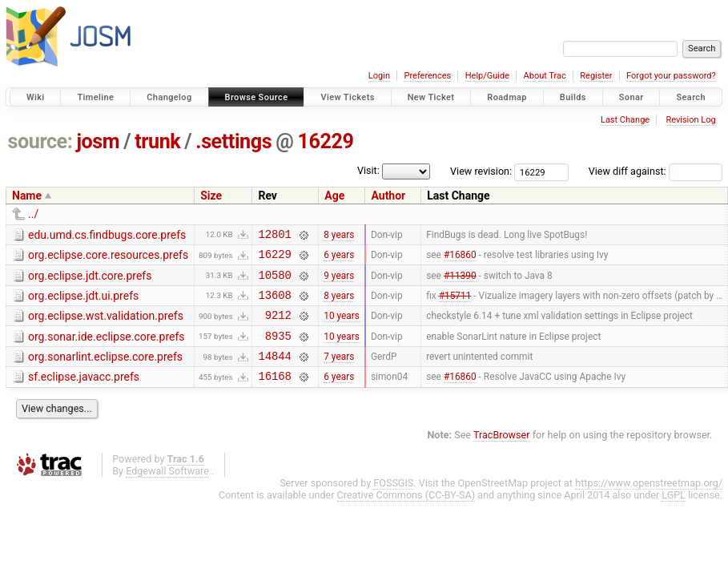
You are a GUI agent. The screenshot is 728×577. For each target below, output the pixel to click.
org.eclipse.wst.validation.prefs (106, 325)
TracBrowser (502, 454)
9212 (278, 327)
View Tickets (347, 97)
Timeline (95, 97)
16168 (274, 395)
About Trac (545, 76)
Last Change (625, 120)
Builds (573, 97)
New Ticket (431, 97)
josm (98, 141)
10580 (274, 282)
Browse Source (257, 97)
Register (596, 76)
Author (388, 196)
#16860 (460, 259)
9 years (339, 281)
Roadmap (507, 97)
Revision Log (690, 120)
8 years (339, 236)
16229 (325, 141)
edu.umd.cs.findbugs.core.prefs (107, 235)
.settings (233, 141)
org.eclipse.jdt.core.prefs (90, 280)
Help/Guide (487, 76)
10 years (342, 327)
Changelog (169, 97)
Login (379, 76)
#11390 (460, 281)
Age (334, 196)
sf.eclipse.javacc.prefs (84, 393)
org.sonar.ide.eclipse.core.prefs (107, 349)
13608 (274, 304)
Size (211, 196)
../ (33, 214)
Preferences (427, 76)
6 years (339, 259)
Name (27, 196)
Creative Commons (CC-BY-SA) (406, 514)
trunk (157, 141)
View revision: (481, 171)
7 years (339, 373)
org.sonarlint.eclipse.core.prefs (105, 371)
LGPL (674, 514)
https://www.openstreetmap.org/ (649, 502)
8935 (278, 350)
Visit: (368, 170)
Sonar (631, 97)
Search (691, 97)
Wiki (36, 97)
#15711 (455, 304)
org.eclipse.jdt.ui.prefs (83, 303)
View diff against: (656, 171)
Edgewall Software (167, 490)
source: (40, 141)
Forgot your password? (671, 76)
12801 (274, 236)
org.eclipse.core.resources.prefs (108, 257)
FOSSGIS (393, 502)
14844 (274, 372)
